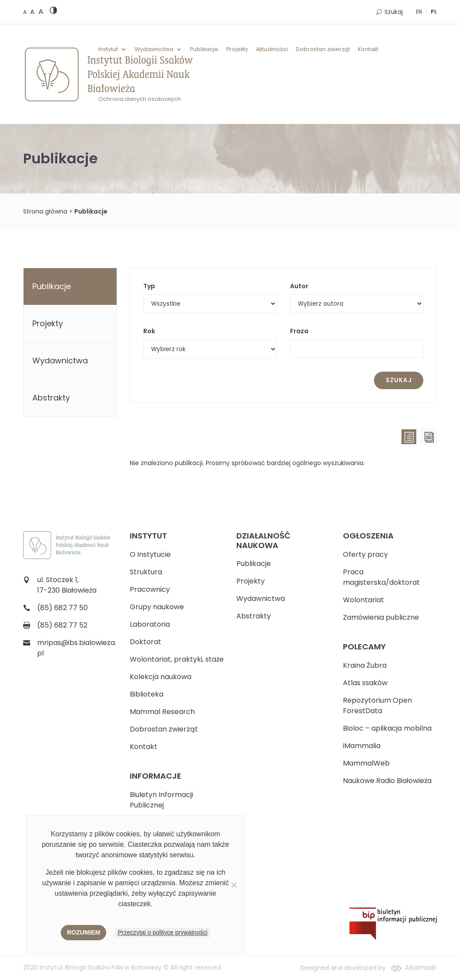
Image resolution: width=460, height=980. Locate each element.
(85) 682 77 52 (62, 625)
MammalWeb (366, 763)
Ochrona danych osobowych (140, 99)
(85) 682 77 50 (62, 608)
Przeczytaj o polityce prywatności (162, 932)
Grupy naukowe (157, 607)
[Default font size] (26, 12)
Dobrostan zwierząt (323, 49)
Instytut (108, 49)
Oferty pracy (365, 554)
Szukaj (394, 12)
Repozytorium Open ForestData (377, 706)
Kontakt (368, 49)
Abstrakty (51, 398)
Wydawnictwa (154, 49)
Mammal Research (162, 712)
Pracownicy (150, 589)
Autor (299, 286)
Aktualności (272, 49)
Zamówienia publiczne (381, 617)
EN (419, 12)
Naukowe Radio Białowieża (387, 781)
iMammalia (362, 746)
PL (434, 12)
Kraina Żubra (365, 665)
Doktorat (145, 642)
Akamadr (421, 968)
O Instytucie (150, 554)
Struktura (146, 572)
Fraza (299, 331)
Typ (149, 286)
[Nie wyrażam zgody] (234, 885)
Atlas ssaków (365, 683)
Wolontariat (363, 600)
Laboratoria (150, 624)
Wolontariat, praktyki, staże (177, 659)
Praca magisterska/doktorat (381, 577)
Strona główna (45, 211)
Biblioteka (147, 694)
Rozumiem (83, 932)
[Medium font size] (33, 12)
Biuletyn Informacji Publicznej (161, 800)
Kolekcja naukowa (161, 677)
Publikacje (204, 49)
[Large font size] (41, 11)
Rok (149, 331)
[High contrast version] (54, 12)
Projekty (237, 49)
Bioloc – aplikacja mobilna (387, 728)
